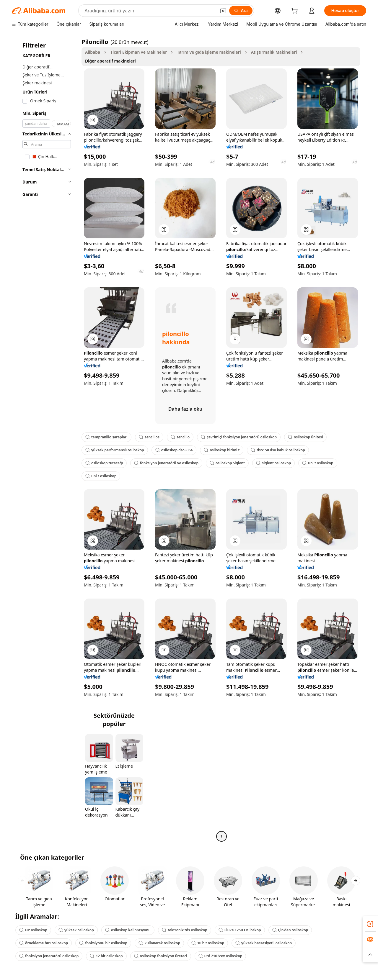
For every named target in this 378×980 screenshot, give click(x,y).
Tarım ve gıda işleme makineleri (209, 52)
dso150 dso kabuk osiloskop (278, 450)
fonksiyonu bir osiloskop (103, 943)
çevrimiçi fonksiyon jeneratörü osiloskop (239, 437)
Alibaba (93, 52)
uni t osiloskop (318, 463)
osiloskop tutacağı (104, 463)
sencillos (149, 437)
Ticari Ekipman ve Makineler (139, 52)
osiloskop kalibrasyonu (128, 930)
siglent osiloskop (273, 463)
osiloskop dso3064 (174, 450)
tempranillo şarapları (106, 437)
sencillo (180, 437)
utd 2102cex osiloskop (220, 956)
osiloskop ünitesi (305, 437)
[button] (223, 11)
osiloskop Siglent (227, 463)
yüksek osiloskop (76, 930)
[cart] (296, 11)
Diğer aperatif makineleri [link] (110, 61)
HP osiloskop (33, 930)
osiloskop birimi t (222, 450)
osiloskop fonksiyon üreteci (161, 956)
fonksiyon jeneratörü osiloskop (49, 956)
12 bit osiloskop (106, 956)
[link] (370, 924)
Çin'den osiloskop (290, 930)
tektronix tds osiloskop (185, 930)
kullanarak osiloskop (159, 943)
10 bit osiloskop (208, 943)
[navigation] (45, 440)
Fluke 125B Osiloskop (240, 930)
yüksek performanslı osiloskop (115, 450)
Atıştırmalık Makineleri (274, 52)
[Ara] (241, 11)
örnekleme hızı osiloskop (44, 943)
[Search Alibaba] (150, 11)
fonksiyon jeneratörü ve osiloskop (166, 463)
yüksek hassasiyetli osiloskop (264, 943)
